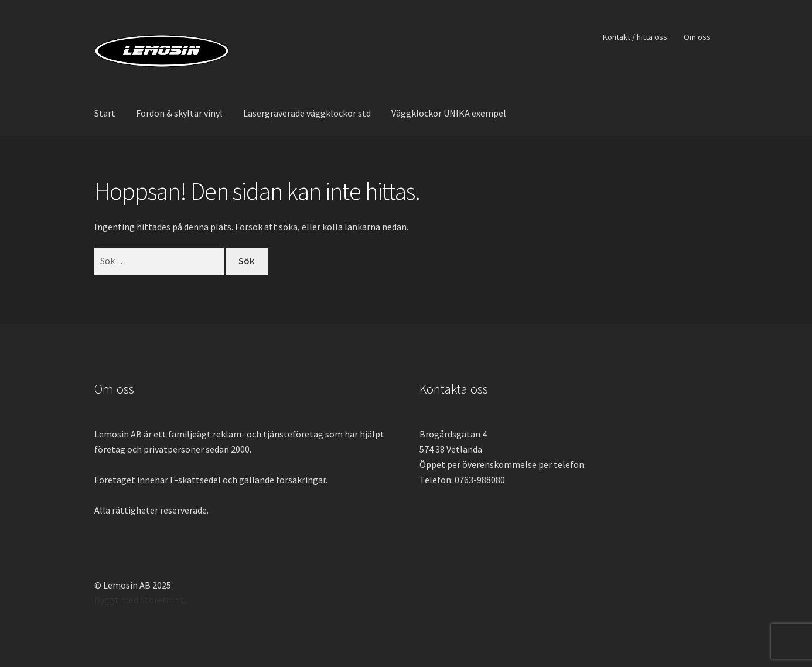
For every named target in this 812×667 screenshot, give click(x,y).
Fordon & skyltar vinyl (179, 113)
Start (105, 113)
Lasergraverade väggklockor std (307, 113)
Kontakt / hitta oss (635, 37)
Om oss (697, 37)
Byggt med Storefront (139, 600)
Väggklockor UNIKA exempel (449, 113)
